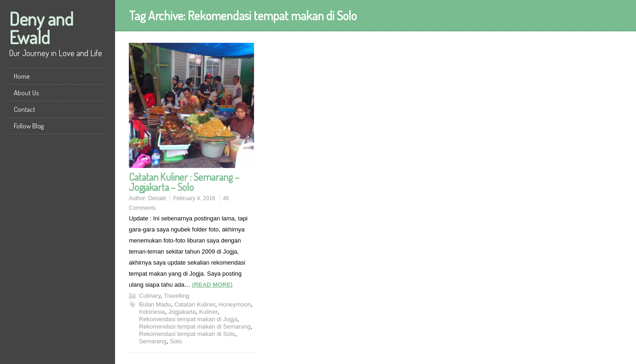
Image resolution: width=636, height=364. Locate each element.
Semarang (153, 341)
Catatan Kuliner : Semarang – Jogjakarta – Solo (184, 182)
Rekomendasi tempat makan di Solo (187, 334)
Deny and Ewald (41, 28)
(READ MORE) (212, 285)
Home (22, 76)
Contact (25, 109)
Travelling (177, 296)
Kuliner (208, 312)
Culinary (150, 296)
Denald (157, 198)
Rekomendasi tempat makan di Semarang (195, 326)
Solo (176, 341)
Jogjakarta (182, 312)
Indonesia (152, 312)
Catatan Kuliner (195, 304)
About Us (26, 93)
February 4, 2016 (194, 198)
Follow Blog (29, 126)
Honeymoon (235, 304)
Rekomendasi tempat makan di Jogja (188, 319)
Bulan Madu (155, 304)
